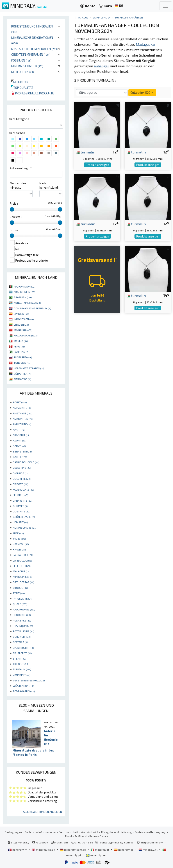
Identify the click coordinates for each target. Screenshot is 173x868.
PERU (19, 346)
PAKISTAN (22, 352)
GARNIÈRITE (22, 500)
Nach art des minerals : (18, 185)
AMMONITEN (23, 419)
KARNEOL (21, 544)
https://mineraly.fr (154, 842)
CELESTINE (22, 468)
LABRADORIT (23, 555)
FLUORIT (20, 495)
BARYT (19, 446)
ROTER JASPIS (23, 631)
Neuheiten (20, 82)
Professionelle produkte (33, 93)
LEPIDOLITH (22, 566)
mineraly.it (100, 850)
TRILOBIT (21, 664)
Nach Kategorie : (20, 119)
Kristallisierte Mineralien (34, 49)
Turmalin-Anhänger (129, 17)
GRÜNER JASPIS (25, 517)
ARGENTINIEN (24, 292)
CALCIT (20, 457)
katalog (83, 17)
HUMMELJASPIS (25, 528)
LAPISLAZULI (22, 560)
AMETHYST (23, 413)
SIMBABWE (22, 379)
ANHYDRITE (22, 424)
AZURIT (19, 440)
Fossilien (21, 60)
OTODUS (20, 588)
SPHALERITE (22, 653)
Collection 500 (142, 93)
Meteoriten (23, 72)
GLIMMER (20, 506)
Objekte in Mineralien (31, 54)
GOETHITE (22, 511)
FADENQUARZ (23, 489)
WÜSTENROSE (24, 686)
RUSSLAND (23, 357)
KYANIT (19, 549)
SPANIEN (21, 314)
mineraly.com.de (73, 850)
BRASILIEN (23, 297)
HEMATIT (20, 522)
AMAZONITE (23, 408)
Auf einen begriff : (21, 168)
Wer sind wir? (90, 832)
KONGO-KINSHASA (27, 303)
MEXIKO (21, 341)
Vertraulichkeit (69, 832)
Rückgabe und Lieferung (117, 832)
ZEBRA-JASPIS (24, 691)
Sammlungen (102, 17)
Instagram (59, 842)
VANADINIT (22, 675)
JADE (18, 533)
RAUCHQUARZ (24, 609)
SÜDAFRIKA (22, 374)
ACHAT (20, 402)
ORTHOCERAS (23, 582)
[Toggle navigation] (166, 6)
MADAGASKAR (26, 335)
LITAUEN (21, 324)
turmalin (86, 152)
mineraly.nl (148, 850)
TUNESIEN (22, 363)
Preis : (14, 203)
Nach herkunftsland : (49, 185)
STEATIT (19, 658)
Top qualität (22, 88)
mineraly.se (96, 855)
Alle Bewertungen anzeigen (42, 812)
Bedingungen (13, 832)
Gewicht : (16, 217)
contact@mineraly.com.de (117, 842)
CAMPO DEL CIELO (26, 462)
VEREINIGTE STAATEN (29, 368)
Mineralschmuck (27, 66)
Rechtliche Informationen (41, 832)
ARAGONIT (21, 435)
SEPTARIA (21, 642)
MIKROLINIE (23, 577)
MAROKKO (23, 330)
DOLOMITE (22, 479)
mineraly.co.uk (44, 850)
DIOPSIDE (21, 473)
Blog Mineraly (18, 842)
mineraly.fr (18, 850)
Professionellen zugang (151, 832)
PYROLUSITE (22, 598)
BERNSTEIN (22, 451)
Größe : (15, 230)
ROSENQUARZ (24, 626)
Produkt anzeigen (97, 165)
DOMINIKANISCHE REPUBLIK (32, 308)
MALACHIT (21, 571)
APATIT (19, 429)
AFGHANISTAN (24, 286)
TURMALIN (22, 669)
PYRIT (19, 593)
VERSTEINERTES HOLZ (29, 680)
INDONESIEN (24, 319)
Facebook (40, 842)
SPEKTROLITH (23, 648)
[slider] (12, 209)
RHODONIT (22, 615)
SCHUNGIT (22, 637)
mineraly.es (124, 850)
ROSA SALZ (22, 620)
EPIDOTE (20, 484)
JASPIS (19, 539)
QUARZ (20, 604)
